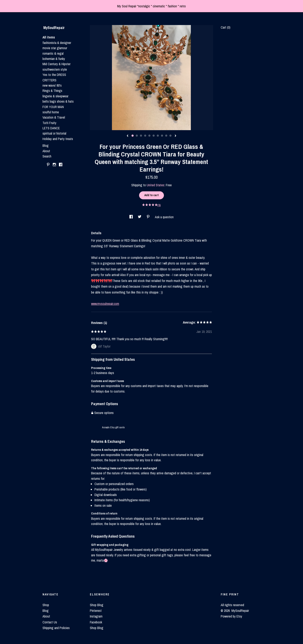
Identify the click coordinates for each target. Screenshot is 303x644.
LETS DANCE (51, 128)
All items (49, 37)
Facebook (96, 622)
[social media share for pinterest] (149, 217)
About (46, 151)
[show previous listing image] (128, 136)
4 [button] (145, 136)
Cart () (226, 27)
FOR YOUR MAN (53, 107)
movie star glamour (55, 48)
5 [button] (149, 136)
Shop (46, 605)
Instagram (96, 616)
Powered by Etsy (231, 616)
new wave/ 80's (52, 85)
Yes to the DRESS (54, 75)
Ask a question (164, 217)
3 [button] (141, 136)
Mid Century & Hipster (56, 64)
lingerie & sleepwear (55, 96)
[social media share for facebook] (132, 217)
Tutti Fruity (49, 123)
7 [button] (158, 136)
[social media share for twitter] (140, 217)
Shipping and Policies (56, 628)
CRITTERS (49, 80)
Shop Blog (97, 605)
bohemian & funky (54, 59)
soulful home (51, 112)
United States (155, 185)
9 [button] (166, 136)
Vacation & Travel (54, 117)
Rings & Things (52, 91)
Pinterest (96, 611)
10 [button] (170, 136)
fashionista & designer (57, 43)
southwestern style (55, 69)
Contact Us (50, 622)
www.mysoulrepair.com (105, 304)
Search (47, 156)
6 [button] (154, 136)
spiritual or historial (54, 133)
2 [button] (137, 136)
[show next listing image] (175, 136)
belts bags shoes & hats (58, 101)
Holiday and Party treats (58, 139)
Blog (46, 145)
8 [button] (162, 136)
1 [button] (133, 136)
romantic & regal (53, 53)
